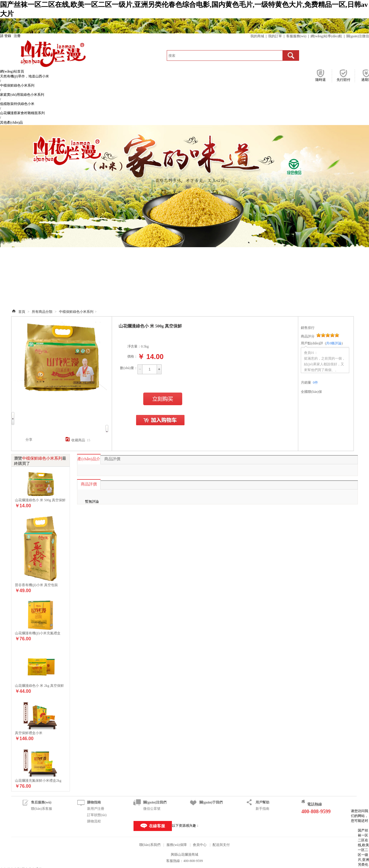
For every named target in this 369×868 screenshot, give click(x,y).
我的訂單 (275, 36)
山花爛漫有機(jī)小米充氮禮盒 (38, 633)
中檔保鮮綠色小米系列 (17, 85)
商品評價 (112, 459)
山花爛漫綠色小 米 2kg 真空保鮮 (39, 686)
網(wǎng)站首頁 (12, 71)
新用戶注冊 (96, 809)
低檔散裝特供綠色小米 (17, 104)
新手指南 (262, 809)
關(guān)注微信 (358, 36)
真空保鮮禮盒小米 (29, 733)
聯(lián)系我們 (150, 845)
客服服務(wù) (296, 36)
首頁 (22, 312)
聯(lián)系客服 (42, 809)
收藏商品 (78, 440)
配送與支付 (221, 845)
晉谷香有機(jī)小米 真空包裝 (36, 585)
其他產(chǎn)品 (11, 122)
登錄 (8, 36)
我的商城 (257, 36)
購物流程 (94, 821)
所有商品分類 (42, 312)
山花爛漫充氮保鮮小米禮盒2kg (38, 781)
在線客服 (157, 826)
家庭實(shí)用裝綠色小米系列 (22, 95)
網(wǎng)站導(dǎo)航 (326, 36)
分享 (29, 440)
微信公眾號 (152, 809)
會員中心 (200, 845)
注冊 (17, 36)
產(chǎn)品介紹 (89, 461)
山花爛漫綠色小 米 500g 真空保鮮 (40, 500)
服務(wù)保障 (177, 845)
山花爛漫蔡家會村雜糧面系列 (22, 113)
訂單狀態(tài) (97, 815)
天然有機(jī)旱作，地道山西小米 (24, 76)
